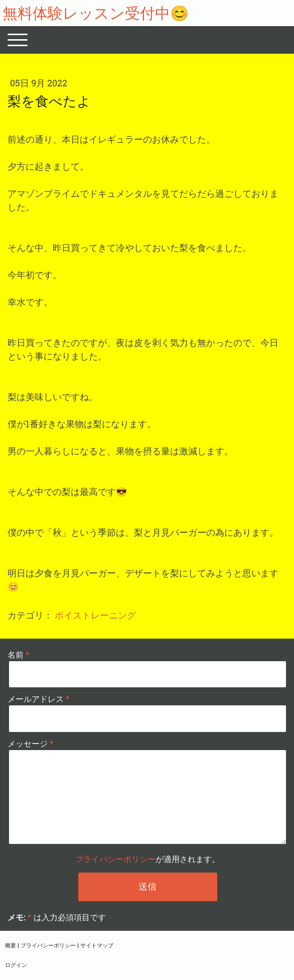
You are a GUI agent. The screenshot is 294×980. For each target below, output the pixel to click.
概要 (11, 945)
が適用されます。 (148, 859)
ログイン (16, 965)
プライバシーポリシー (115, 859)
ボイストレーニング (95, 615)
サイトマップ (97, 945)
